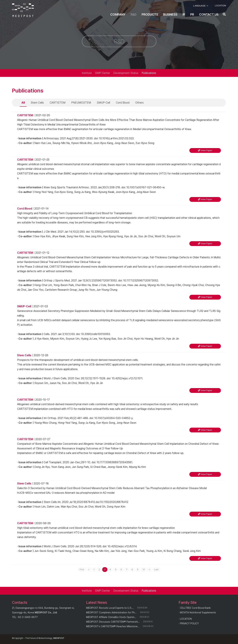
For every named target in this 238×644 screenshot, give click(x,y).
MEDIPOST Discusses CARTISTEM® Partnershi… (113, 622)
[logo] (23, 10)
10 (144, 569)
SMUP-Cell (103, 103)
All (23, 103)
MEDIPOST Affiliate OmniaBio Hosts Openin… (111, 617)
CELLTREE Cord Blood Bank (195, 608)
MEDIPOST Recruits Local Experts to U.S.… (110, 608)
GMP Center (102, 73)
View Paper (205, 150)
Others (139, 103)
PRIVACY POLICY (189, 623)
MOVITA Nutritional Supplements (198, 613)
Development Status (126, 73)
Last (156, 569)
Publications (149, 73)
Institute (87, 73)
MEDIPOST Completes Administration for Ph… (111, 613)
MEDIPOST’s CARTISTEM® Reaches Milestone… (113, 626)
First (82, 569)
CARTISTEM (58, 103)
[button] (201, 6)
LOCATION (186, 619)
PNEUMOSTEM (81, 103)
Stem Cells (37, 103)
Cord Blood (123, 103)
